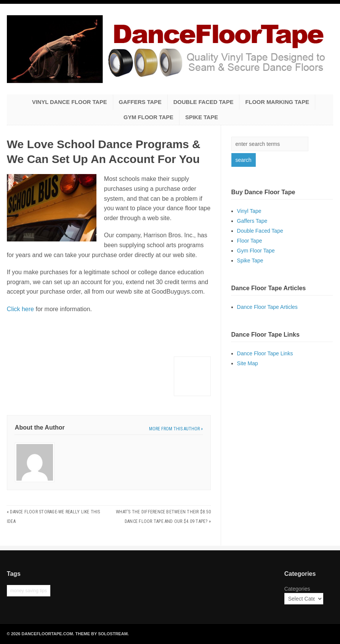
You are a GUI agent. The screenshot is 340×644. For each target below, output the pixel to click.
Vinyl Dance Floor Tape (70, 102)
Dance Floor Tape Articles (267, 307)
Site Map (248, 363)
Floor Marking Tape (277, 102)
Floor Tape (250, 241)
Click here (20, 309)
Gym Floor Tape (148, 117)
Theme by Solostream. (102, 634)
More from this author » (176, 429)
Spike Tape (202, 117)
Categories (297, 589)
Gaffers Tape (140, 102)
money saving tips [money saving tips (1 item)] (29, 591)
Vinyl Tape (249, 211)
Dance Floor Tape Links (265, 353)
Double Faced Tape (204, 102)
